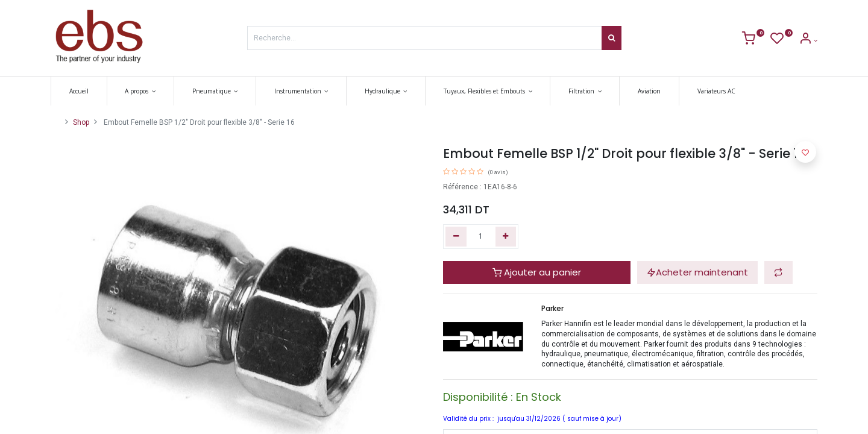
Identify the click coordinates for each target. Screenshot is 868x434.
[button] (778, 273)
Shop (81, 122)
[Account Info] (808, 41)
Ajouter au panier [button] (537, 272)
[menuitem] (79, 91)
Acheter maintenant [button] (697, 272)
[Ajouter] (506, 237)
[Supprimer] (456, 237)
